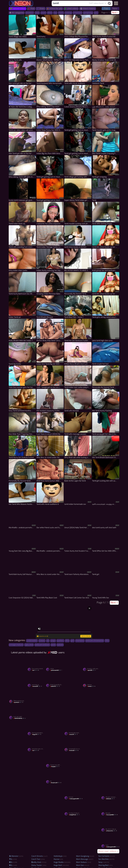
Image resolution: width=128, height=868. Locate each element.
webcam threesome (95, 641)
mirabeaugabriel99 (76, 799)
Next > (115, 12)
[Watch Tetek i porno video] (73, 768)
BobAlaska (110, 799)
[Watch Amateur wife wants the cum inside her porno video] (92, 664)
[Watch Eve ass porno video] (73, 793)
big (55, 13)
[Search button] (110, 3)
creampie (78, 13)
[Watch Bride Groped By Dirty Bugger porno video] (55, 680)
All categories (17, 13)
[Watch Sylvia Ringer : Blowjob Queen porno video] (36, 768)
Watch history (88, 9)
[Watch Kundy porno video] (92, 736)
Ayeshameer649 (56, 670)
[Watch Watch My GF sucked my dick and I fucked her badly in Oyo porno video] (110, 768)
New (115, 9)
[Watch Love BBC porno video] (36, 801)
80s (67, 641)
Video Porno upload (64, 859)
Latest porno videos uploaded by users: (38, 652)
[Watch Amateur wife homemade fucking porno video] (92, 704)
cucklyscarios (111, 831)
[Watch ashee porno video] (55, 664)
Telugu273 (36, 734)
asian (43, 13)
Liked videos (71, 9)
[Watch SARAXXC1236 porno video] (55, 736)
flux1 (35, 670)
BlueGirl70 (55, 686)
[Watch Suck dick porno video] (55, 704)
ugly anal (29, 645)
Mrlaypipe (55, 767)
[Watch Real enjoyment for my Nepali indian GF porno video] (73, 833)
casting (68, 13)
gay (96, 13)
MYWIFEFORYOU (19, 718)
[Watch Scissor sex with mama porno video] (55, 761)
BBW (50, 13)
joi (48, 641)
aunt (53, 645)
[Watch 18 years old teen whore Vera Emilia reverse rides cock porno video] (110, 793)
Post (31, 9)
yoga (53, 641)
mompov (80, 641)
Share (41, 9)
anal (37, 13)
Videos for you (54, 9)
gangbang (88, 13)
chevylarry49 (56, 783)
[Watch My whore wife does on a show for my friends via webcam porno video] (110, 825)
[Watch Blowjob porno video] (110, 809)
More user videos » (108, 851)
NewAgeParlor (74, 815)
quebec (60, 641)
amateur (30, 13)
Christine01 (74, 751)
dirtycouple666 (112, 815)
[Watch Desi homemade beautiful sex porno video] (36, 729)
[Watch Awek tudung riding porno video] (110, 672)
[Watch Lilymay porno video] (92, 680)
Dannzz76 (73, 734)
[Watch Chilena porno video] (92, 801)
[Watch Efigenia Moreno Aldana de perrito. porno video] (73, 704)
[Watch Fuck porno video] (110, 841)
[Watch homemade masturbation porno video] (73, 729)
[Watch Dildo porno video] (55, 833)
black (61, 13)
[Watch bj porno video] (55, 777)
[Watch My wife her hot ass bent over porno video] (36, 833)
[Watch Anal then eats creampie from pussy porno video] (36, 745)
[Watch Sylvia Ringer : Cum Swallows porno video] (110, 704)
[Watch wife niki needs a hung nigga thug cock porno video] (92, 768)
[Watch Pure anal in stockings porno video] (36, 664)
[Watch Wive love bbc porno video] (18, 736)
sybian (60, 645)
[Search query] (77, 3)
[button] (116, 3)
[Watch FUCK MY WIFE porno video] (18, 712)
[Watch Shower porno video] (18, 801)
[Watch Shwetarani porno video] (18, 672)
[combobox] (78, 3)
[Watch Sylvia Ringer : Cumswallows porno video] (73, 672)
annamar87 (37, 686)
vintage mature (16, 645)
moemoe (91, 686)
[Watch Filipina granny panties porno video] (18, 696)
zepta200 (91, 670)
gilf (72, 641)
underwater (32, 641)
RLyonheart (18, 702)
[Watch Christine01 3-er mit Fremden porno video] (73, 745)
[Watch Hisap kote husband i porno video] (18, 833)
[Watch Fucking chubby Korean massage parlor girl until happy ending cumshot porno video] (73, 809)
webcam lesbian (42, 645)
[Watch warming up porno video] (36, 680)
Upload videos (18, 9)
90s (107, 641)
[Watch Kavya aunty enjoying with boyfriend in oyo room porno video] (18, 768)
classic (42, 641)
